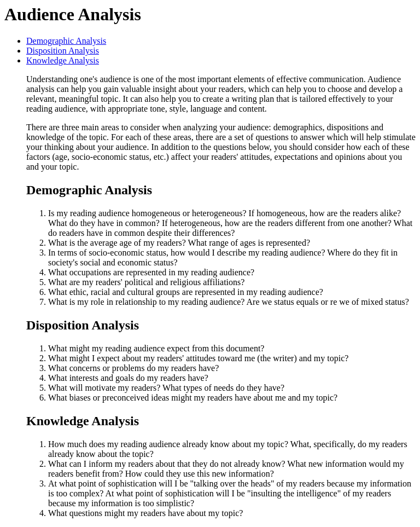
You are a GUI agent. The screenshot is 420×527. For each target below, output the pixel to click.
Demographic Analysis (66, 41)
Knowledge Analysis (63, 60)
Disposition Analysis (63, 51)
